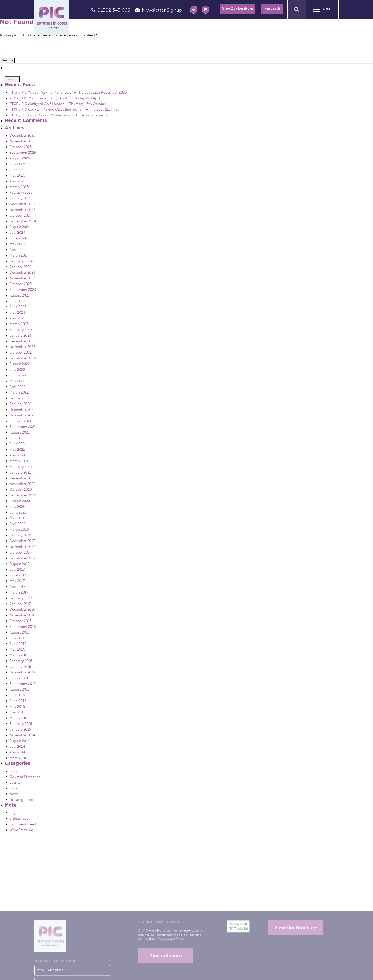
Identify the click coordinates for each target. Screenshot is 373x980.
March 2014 (19, 758)
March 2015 (19, 718)
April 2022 (17, 387)
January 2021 (20, 472)
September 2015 (23, 684)
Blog (13, 771)
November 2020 (22, 484)
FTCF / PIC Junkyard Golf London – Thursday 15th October (58, 104)
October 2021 (20, 421)
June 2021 (18, 444)
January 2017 (20, 604)
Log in (15, 813)
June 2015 (18, 701)
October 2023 (21, 284)
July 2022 (17, 370)
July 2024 (17, 233)
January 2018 (20, 535)
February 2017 (21, 598)
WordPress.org (21, 830)
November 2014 (22, 735)
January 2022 (20, 404)
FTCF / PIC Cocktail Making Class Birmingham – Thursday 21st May (64, 109)
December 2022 (22, 341)
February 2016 (21, 661)
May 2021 (17, 450)
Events (15, 782)
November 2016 (22, 615)
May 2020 (17, 518)
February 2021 (21, 467)
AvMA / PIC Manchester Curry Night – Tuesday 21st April (55, 98)
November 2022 (22, 347)
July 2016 (17, 638)
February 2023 (21, 330)
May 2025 (17, 175)
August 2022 (20, 364)
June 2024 (18, 238)
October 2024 (21, 215)
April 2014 (17, 752)
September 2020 (23, 495)
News (14, 794)
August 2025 (20, 158)
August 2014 (20, 741)
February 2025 (21, 193)
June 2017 (18, 575)
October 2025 (21, 147)
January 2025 (20, 198)
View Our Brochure (238, 9)
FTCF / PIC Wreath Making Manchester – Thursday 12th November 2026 (68, 92)
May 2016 (17, 649)
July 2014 (17, 747)
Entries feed (19, 818)
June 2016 (18, 644)
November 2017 (22, 547)
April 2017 (17, 587)
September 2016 (23, 627)
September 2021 (23, 427)
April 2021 (17, 455)
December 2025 (22, 135)
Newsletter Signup (162, 10)
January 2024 (20, 267)
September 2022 (23, 358)
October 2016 (21, 621)
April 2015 (17, 712)
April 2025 (17, 181)
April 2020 (18, 524)
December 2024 (22, 204)
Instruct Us (272, 9)
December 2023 (22, 272)
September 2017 (23, 558)
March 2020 (19, 530)
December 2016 (22, 609)
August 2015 (20, 689)
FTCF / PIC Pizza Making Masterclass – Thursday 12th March (59, 115)
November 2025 (22, 141)
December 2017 (22, 541)
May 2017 (17, 581)
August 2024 (20, 227)
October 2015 (20, 678)
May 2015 (17, 707)
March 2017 (19, 592)
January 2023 (20, 335)
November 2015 (22, 672)
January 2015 (20, 729)
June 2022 (18, 375)
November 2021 (22, 415)
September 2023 (23, 290)
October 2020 (21, 490)
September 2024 (23, 221)
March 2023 (19, 324)
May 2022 (17, 381)
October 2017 (20, 552)
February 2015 (21, 724)
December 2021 (22, 410)
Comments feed (23, 824)
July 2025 (17, 164)
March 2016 (19, 655)
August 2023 (20, 295)
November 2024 (22, 210)
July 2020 (17, 507)
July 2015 (17, 695)
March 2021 (19, 461)
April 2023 (17, 318)
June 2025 (18, 170)
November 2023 (22, 278)
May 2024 (17, 244)
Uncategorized (21, 800)
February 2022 (21, 398)
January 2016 (20, 667)
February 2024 (21, 261)
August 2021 (20, 432)
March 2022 (19, 392)
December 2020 (22, 478)
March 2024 (19, 255)
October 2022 (21, 352)
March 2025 (19, 187)
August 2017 (20, 564)
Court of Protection (25, 777)
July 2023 (17, 301)
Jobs (13, 788)
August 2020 (20, 501)
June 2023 (18, 307)
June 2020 (18, 512)
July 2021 (17, 438)
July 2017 (17, 569)
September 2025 (23, 153)
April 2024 (18, 250)
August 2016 (20, 632)
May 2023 (17, 312)
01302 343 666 (114, 10)
